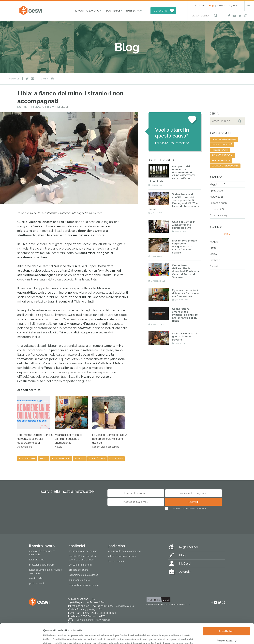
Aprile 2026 (216, 191)
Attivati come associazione (122, 556)
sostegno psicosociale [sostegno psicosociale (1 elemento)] (225, 166)
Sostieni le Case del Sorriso (83, 551)
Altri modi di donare (79, 580)
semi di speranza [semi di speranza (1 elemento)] (221, 161)
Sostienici (113, 11)
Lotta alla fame (37, 560)
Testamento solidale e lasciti (83, 575)
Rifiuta (226, 631)
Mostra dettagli (53, 638)
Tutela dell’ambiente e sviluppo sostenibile (45, 572)
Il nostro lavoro (87, 11)
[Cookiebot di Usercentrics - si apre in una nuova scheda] (21, 638)
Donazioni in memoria (80, 565)
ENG (249, 6)
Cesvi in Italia (36, 578)
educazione (116, 459)
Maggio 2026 (217, 184)
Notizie (22, 107)
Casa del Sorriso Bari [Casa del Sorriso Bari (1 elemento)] (224, 139)
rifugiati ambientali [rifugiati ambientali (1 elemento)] (223, 155)
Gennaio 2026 (218, 209)
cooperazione (27, 459)
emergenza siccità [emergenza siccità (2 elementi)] (222, 145)
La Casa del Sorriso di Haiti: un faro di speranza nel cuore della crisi (110, 422)
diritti (44, 459)
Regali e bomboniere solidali (84, 585)
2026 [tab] (227, 234)
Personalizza (227, 622)
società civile (97, 459)
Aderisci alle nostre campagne (125, 551)
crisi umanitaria (61, 459)
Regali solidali (189, 547)
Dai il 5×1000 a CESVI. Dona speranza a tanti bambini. (83, 558)
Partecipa (133, 11)
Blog (211, 6)
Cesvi (64, 107)
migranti (80, 459)
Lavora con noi (116, 561)
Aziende (221, 6)
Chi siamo (200, 6)
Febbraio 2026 (218, 203)
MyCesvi (233, 6)
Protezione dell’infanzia (42, 565)
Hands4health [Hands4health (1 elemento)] (220, 150)
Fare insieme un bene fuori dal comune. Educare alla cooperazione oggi (35, 422)
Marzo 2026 (217, 197)
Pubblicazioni (36, 583)
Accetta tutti (226, 613)
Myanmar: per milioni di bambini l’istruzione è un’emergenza (71, 422)
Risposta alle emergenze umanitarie (42, 553)
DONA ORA (160, 11)
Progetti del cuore (78, 570)
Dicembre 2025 (218, 215)
